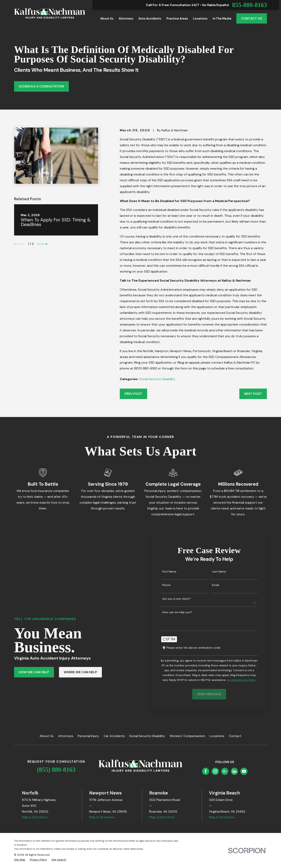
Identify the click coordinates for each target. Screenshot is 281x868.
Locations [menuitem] (200, 19)
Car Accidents (114, 736)
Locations (217, 736)
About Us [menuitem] (107, 19)
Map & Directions (35, 817)
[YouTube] (244, 771)
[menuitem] (20, 860)
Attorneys (66, 736)
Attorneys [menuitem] (126, 19)
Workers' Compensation (187, 736)
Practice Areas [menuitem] (177, 19)
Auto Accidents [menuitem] (150, 19)
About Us (47, 736)
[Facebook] (206, 771)
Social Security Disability (157, 379)
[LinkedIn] (234, 771)
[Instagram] (215, 771)
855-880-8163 (249, 5)
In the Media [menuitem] (222, 19)
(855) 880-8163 (56, 770)
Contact (235, 736)
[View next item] (42, 244)
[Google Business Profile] (225, 771)
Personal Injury (88, 736)
